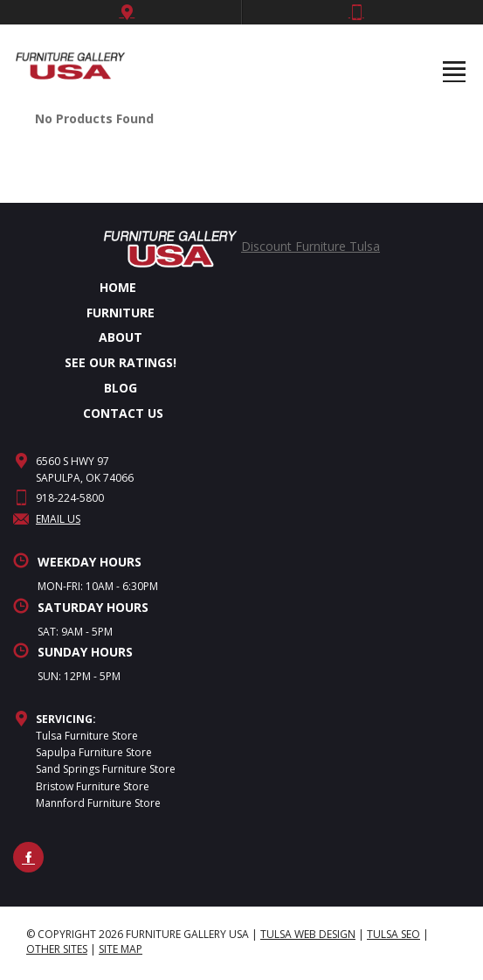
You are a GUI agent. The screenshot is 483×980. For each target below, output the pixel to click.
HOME (118, 287)
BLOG (121, 388)
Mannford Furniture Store (98, 803)
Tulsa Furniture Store (87, 736)
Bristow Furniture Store (93, 786)
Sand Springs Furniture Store (106, 769)
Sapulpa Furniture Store (94, 752)
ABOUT (121, 337)
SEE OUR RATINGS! (121, 362)
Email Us (47, 519)
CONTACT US (123, 413)
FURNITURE (121, 313)
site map (121, 949)
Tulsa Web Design (308, 934)
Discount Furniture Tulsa (310, 246)
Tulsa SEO (393, 934)
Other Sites (57, 949)
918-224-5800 (70, 498)
